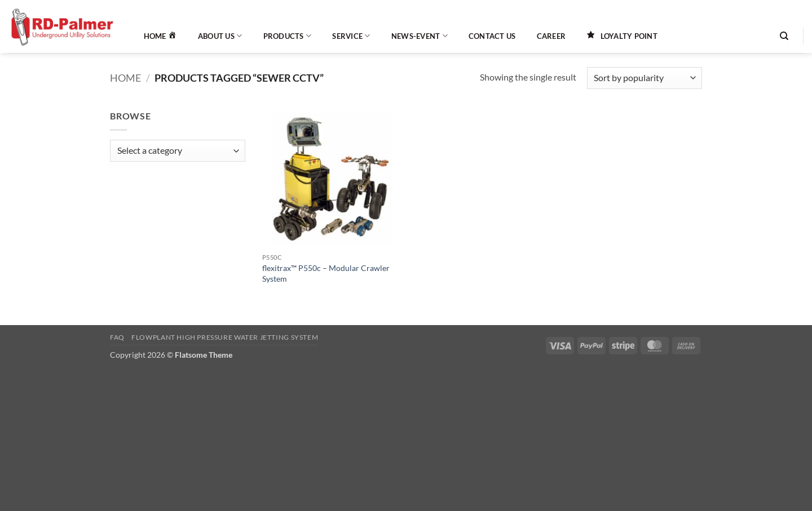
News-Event (420, 36)
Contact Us (492, 36)
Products (288, 36)
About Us (220, 36)
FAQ (117, 337)
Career (551, 36)
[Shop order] (645, 78)
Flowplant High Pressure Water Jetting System (225, 337)
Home (125, 78)
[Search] (784, 36)
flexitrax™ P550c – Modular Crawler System (326, 273)
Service (351, 36)
